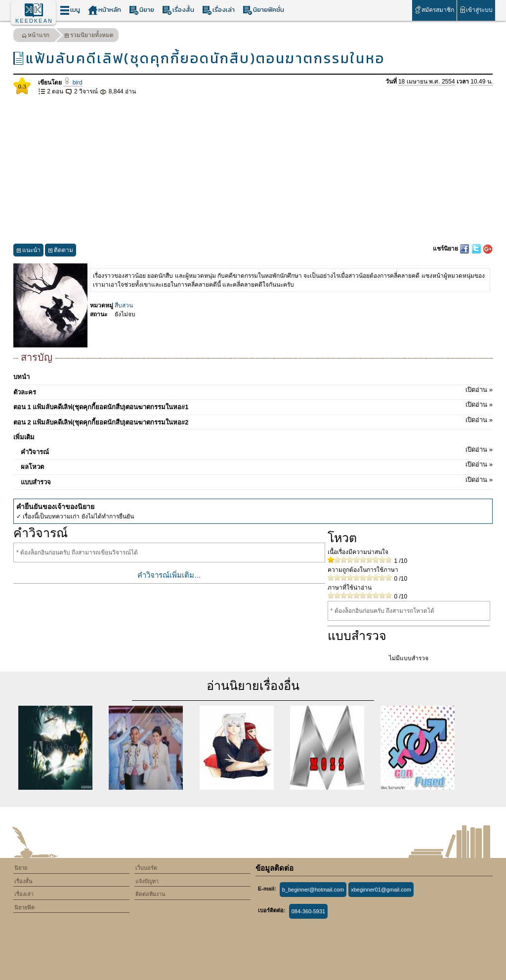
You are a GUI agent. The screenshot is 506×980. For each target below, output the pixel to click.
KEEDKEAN (34, 21)
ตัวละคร (253, 390)
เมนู (70, 10)
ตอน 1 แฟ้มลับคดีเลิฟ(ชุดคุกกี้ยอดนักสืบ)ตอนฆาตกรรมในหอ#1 (253, 405)
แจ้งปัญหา (147, 881)
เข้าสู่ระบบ (476, 10)
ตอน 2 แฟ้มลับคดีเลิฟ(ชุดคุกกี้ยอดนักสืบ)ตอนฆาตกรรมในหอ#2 (253, 421)
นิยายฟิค (24, 907)
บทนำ (21, 377)
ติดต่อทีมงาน (150, 894)
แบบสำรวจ (257, 480)
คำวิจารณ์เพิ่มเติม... (169, 575)
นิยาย (142, 10)
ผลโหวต (257, 465)
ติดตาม (61, 251)
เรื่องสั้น (178, 10)
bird (73, 83)
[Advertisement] (253, 170)
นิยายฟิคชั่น (263, 10)
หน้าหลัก (105, 10)
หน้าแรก (36, 36)
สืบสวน (124, 305)
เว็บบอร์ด (146, 868)
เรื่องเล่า (218, 10)
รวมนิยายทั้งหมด (89, 36)
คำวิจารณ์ (257, 450)
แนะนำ (28, 251)
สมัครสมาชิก (434, 10)
